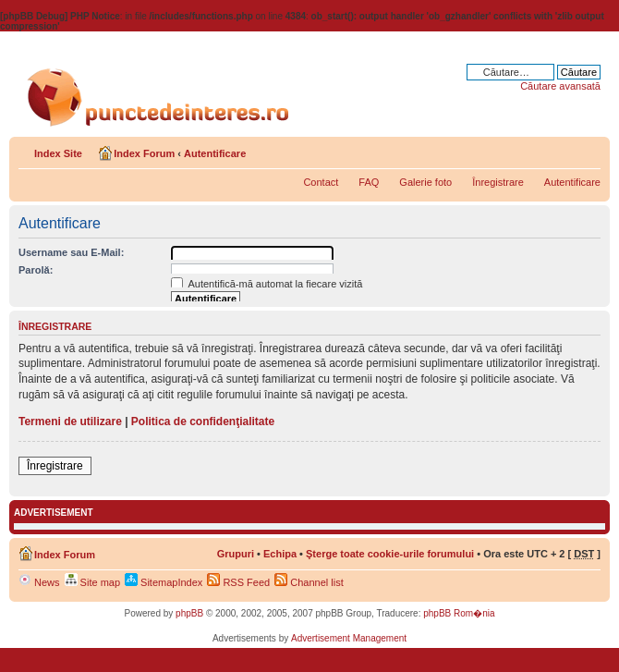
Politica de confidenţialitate (203, 422)
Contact (321, 182)
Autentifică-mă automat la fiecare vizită (267, 284)
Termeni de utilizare (70, 422)
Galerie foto (425, 182)
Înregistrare (498, 182)
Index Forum (144, 153)
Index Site (58, 153)
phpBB (189, 613)
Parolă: (36, 270)
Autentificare (215, 153)
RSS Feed (238, 582)
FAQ (369, 182)
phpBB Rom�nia (459, 613)
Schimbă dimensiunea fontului (587, 150)
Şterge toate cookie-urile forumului (390, 554)
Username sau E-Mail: (71, 252)
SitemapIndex (164, 582)
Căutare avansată (560, 86)
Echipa (280, 554)
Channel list (309, 582)
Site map (92, 582)
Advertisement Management (349, 638)
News (39, 582)
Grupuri (236, 554)
